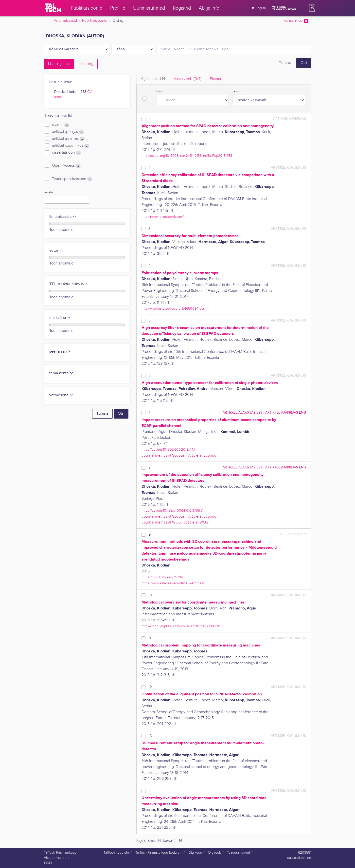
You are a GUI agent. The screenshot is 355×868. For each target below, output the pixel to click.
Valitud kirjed (296, 21)
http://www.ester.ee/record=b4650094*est (173, 309)
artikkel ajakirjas (68, 132)
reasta (237, 91)
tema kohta (61, 373)
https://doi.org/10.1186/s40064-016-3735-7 (172, 511)
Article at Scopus (202, 455)
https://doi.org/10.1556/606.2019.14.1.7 (168, 450)
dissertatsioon (66, 153)
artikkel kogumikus (71, 146)
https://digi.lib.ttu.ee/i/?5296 (162, 577)
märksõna (60, 318)
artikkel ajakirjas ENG (286, 413)
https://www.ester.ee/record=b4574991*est (173, 583)
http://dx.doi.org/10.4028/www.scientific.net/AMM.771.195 (183, 626)
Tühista (285, 63)
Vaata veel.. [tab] (187, 79)
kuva (160, 91)
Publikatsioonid (95, 21)
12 (150, 687)
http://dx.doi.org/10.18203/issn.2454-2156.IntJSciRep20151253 (187, 156)
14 (150, 791)
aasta (49, 192)
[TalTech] (53, 8)
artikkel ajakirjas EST (242, 413)
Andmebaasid (65, 21)
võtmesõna (61, 395)
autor (58, 97)
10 (150, 595)
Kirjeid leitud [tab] (153, 79)
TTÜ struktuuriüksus (69, 284)
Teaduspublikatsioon (72, 179)
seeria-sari (61, 352)
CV (89, 92)
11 (150, 638)
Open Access (66, 166)
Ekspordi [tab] (217, 79)
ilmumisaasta (63, 217)
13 (150, 736)
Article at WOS (196, 522)
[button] (311, 8)
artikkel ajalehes (68, 139)
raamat (61, 125)
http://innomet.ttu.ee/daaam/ (163, 217)
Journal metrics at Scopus (163, 455)
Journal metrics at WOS (161, 522)
